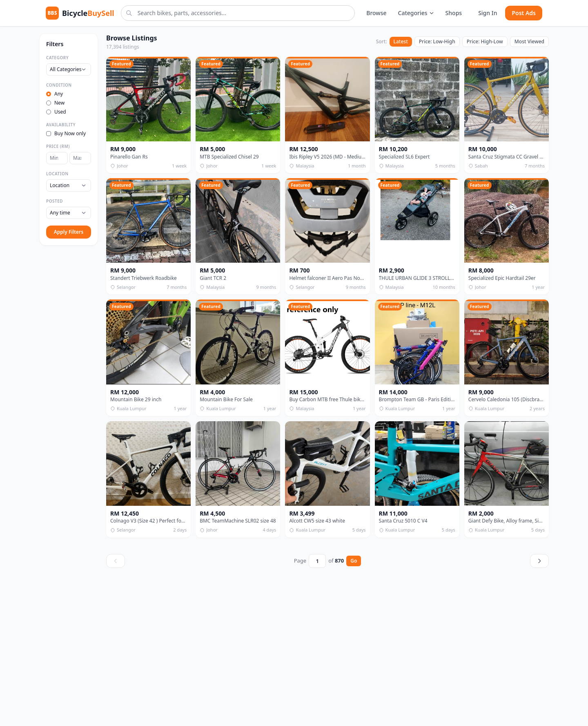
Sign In (488, 13)
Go (354, 561)
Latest (401, 41)
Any (55, 94)
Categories (416, 13)
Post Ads (524, 13)
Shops (454, 13)
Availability (61, 125)
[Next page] (539, 561)
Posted (55, 201)
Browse (376, 13)
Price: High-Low (485, 41)
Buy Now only (66, 134)
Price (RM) (58, 146)
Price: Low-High (437, 41)
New (55, 103)
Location (57, 174)
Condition (59, 85)
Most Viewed (529, 41)
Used (56, 112)
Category (57, 58)
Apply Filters (69, 232)
